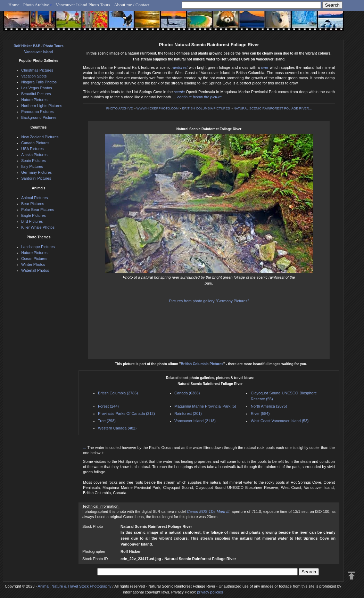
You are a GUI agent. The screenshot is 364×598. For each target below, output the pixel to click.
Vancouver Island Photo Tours (83, 5)
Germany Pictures (36, 172)
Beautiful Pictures (36, 94)
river (265, 67)
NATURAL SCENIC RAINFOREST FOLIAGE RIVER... (273, 108)
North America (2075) (269, 406)
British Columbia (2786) (118, 393)
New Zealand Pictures (40, 137)
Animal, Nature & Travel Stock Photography (75, 586)
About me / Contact (132, 5)
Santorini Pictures (36, 178)
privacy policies (210, 592)
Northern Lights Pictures (42, 106)
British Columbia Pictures (202, 364)
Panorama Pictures (38, 112)
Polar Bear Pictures (38, 210)
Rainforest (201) (188, 413)
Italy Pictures (32, 166)
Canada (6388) (187, 393)
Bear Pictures (33, 204)
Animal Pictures (34, 198)
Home (14, 5)
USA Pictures (32, 149)
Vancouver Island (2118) (195, 421)
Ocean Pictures (34, 259)
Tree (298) (107, 421)
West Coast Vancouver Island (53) (280, 421)
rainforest (180, 67)
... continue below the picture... (199, 97)
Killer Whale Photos (38, 227)
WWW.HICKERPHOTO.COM (158, 108)
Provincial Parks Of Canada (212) (126, 413)
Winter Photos (33, 264)
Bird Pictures (32, 221)
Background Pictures (39, 117)
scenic (179, 92)
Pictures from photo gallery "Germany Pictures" (209, 301)
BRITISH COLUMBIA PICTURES (206, 108)
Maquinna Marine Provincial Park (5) (205, 406)
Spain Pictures (34, 161)
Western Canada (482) (117, 428)
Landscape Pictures (38, 247)
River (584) (260, 413)
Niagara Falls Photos (39, 82)
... (85, 448)
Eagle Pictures (34, 215)
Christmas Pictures (37, 70)
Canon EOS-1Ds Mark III (208, 511)
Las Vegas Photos (37, 88)
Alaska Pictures (34, 155)
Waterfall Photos (35, 270)
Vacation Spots (34, 76)
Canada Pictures (35, 143)
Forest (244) (108, 406)
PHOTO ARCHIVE (120, 108)
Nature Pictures (34, 100)
